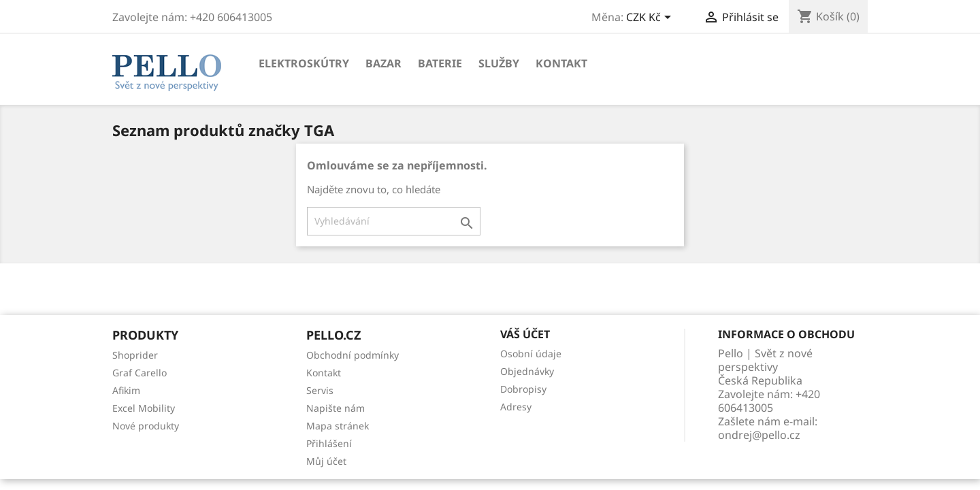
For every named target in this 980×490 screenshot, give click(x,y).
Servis (320, 390)
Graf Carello (140, 373)
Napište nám (336, 408)
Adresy (516, 407)
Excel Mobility (144, 408)
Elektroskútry (304, 63)
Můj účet (326, 461)
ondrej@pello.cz (759, 435)
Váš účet (525, 334)
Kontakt (561, 63)
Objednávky (527, 371)
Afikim (126, 390)
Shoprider (135, 355)
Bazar (383, 63)
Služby (499, 63)
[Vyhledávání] (394, 221)
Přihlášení (329, 443)
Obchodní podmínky (353, 355)
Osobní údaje (531, 354)
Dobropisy (523, 389)
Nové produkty (146, 426)
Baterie (440, 63)
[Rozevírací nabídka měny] (651, 18)
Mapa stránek (338, 426)
